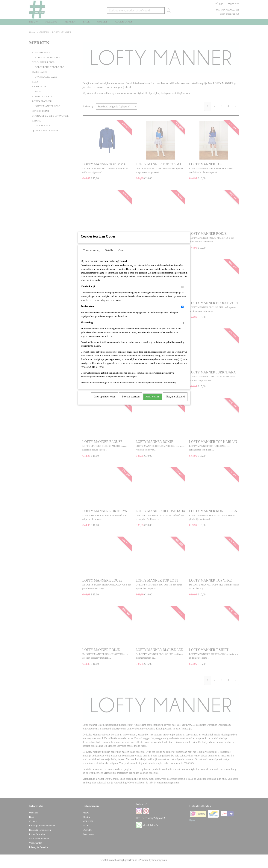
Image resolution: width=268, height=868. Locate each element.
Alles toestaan (153, 401)
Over (121, 255)
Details (109, 255)
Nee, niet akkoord (175, 401)
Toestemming (91, 255)
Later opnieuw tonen (105, 401)
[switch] (182, 292)
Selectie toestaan (131, 401)
